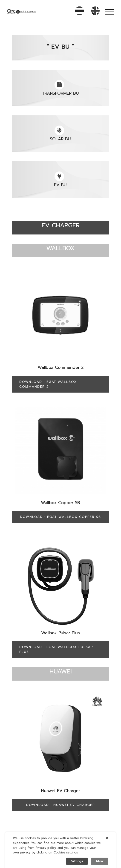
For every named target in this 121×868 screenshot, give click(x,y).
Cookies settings (66, 857)
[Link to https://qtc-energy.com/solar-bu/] (59, 130)
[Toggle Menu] (109, 12)
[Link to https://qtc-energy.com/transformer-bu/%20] (59, 85)
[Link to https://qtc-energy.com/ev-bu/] (59, 176)
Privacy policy (46, 853)
